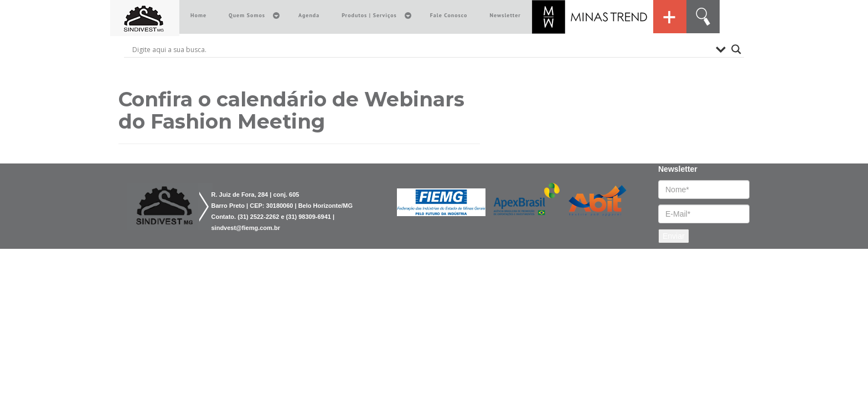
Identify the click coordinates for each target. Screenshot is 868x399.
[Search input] (421, 49)
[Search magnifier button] (736, 49)
